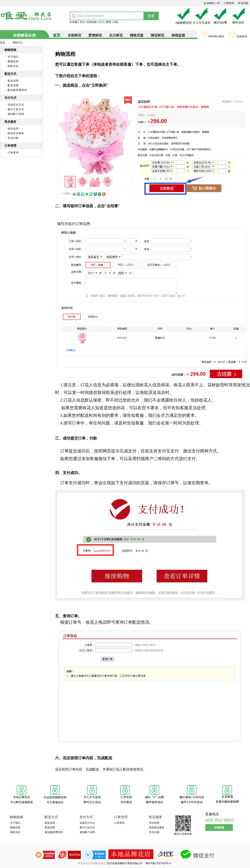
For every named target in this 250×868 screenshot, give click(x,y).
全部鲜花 (74, 35)
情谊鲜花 (157, 35)
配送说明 (13, 81)
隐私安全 (13, 66)
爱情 (108, 22)
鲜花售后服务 (16, 133)
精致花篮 (137, 35)
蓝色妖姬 (92, 22)
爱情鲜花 (95, 35)
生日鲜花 (116, 35)
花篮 (116, 22)
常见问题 (243, 3)
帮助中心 (18, 43)
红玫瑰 (74, 22)
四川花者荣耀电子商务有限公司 (125, 863)
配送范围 (13, 85)
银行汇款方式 (16, 109)
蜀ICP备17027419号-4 (158, 863)
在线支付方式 (16, 105)
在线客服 (219, 828)
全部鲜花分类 (24, 35)
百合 (82, 22)
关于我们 (13, 57)
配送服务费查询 (17, 90)
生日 (101, 22)
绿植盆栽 (178, 35)
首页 (3, 43)
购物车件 (213, 3)
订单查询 (229, 3)
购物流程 (13, 61)
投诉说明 (13, 129)
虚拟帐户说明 (16, 114)
